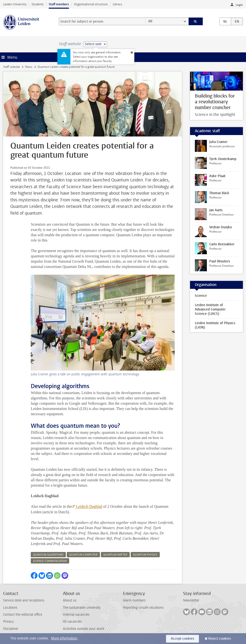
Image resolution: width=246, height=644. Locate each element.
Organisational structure (91, 4)
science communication (50, 561)
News (29, 67)
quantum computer (83, 555)
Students (38, 4)
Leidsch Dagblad (89, 506)
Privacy (8, 622)
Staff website (11, 67)
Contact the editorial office (23, 615)
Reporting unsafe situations (143, 608)
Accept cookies (182, 639)
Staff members (59, 4)
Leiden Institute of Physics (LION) (215, 325)
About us (70, 600)
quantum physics (145, 555)
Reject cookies (220, 639)
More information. (65, 638)
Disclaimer (11, 629)
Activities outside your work (84, 629)
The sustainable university (82, 608)
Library (117, 4)
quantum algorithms (48, 555)
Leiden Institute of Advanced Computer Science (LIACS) (210, 309)
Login (239, 5)
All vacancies (72, 622)
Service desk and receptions (24, 600)
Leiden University (15, 4)
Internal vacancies (76, 615)
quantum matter (115, 555)
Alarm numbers (134, 600)
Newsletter (191, 600)
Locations (10, 608)
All (150, 21)
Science (201, 296)
